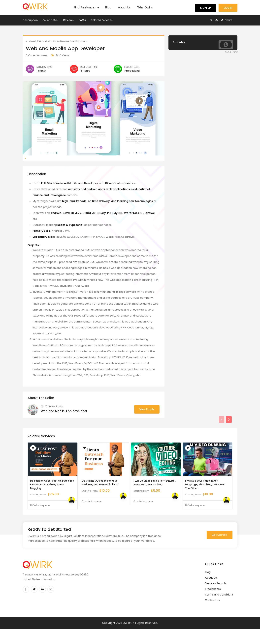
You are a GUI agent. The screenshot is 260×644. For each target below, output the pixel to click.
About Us (124, 7)
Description (30, 20)
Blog (108, 7)
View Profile (147, 425)
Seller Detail (50, 20)
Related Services (102, 20)
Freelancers (213, 605)
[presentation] (222, 435)
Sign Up (206, 8)
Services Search (215, 599)
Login (228, 8)
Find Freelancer (86, 7)
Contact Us (212, 616)
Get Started (220, 551)
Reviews (68, 20)
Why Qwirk (145, 7)
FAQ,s (82, 20)
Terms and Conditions (219, 610)
